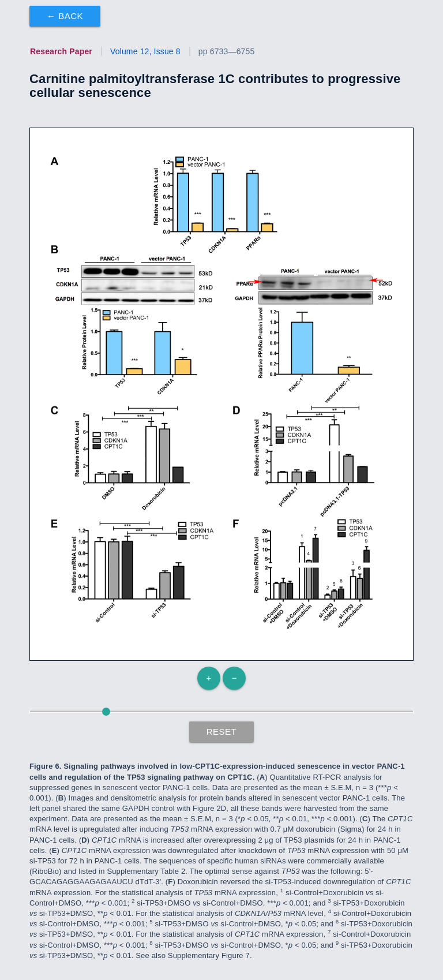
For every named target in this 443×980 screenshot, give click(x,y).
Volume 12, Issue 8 (145, 51)
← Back (65, 16)
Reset (222, 732)
